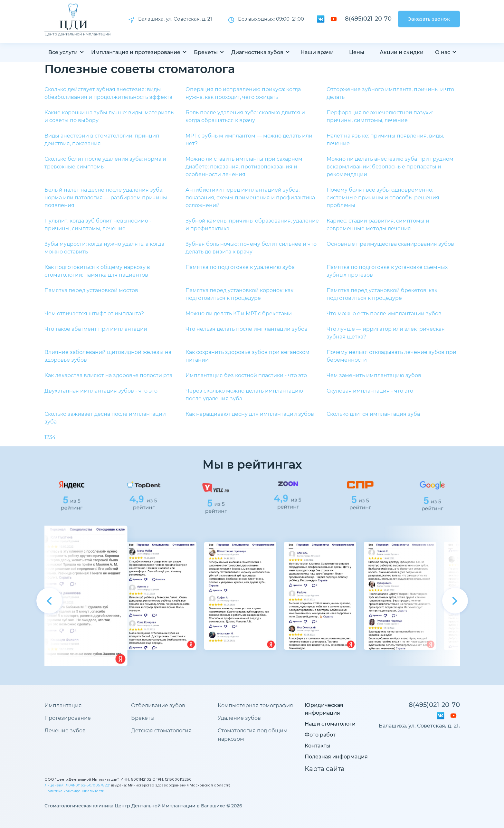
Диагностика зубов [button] (257, 52)
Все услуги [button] (63, 52)
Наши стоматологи (330, 724)
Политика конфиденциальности (74, 791)
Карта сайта (325, 769)
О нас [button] (443, 52)
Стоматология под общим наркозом (253, 735)
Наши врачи (317, 52)
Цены (357, 52)
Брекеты (143, 718)
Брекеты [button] (206, 52)
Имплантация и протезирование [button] (136, 52)
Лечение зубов (65, 731)
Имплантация (63, 705)
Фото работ (320, 735)
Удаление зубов (239, 718)
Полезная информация (336, 757)
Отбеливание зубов (158, 705)
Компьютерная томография (255, 705)
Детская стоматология (161, 731)
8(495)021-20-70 (368, 19)
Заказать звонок (429, 19)
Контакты (318, 746)
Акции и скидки (402, 52)
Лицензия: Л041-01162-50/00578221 (77, 785)
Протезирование (68, 718)
